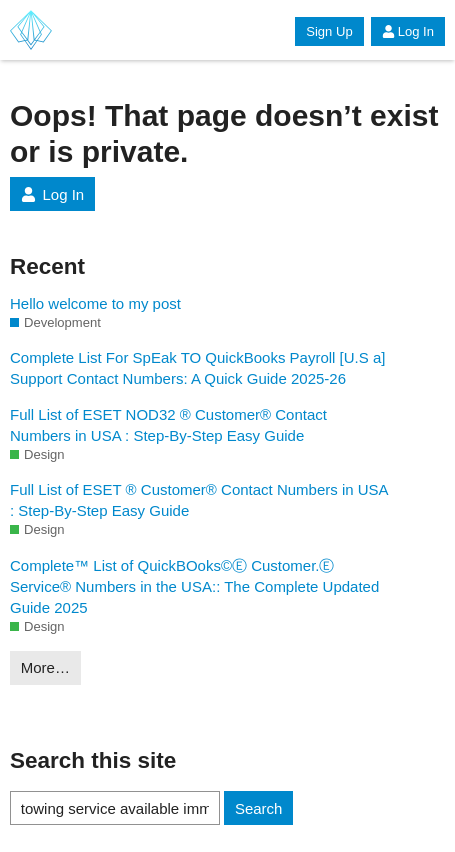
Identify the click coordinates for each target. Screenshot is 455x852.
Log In (408, 31)
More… (45, 667)
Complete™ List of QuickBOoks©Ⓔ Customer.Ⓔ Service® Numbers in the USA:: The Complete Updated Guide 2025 (194, 586)
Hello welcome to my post (95, 303)
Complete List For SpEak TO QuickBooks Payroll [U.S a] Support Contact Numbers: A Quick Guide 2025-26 (197, 368)
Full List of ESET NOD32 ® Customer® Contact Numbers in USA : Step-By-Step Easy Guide (168, 425)
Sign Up (329, 31)
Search (259, 808)
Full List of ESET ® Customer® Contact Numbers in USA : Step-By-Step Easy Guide (199, 500)
